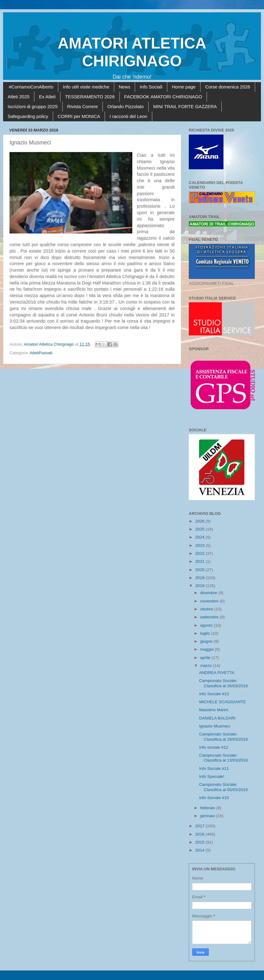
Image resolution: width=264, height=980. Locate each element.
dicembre (209, 593)
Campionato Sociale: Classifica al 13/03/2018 (223, 758)
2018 (200, 586)
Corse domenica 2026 (228, 87)
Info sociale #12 (214, 747)
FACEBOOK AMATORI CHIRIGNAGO (163, 97)
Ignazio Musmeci (215, 726)
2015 (200, 842)
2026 (200, 521)
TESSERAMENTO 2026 (90, 97)
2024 (200, 537)
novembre (210, 601)
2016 (200, 834)
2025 (200, 529)
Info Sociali (151, 87)
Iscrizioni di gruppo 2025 (33, 106)
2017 (200, 826)
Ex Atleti (47, 97)
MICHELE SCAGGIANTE (223, 702)
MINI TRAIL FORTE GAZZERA (185, 106)
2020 (200, 570)
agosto (207, 625)
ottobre (207, 609)
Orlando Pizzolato (126, 106)
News (125, 87)
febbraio (208, 808)
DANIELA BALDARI (217, 718)
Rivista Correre (83, 106)
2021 (200, 561)
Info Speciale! (212, 776)
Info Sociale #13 (214, 694)
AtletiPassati (41, 353)
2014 (200, 850)
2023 (200, 545)
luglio (206, 633)
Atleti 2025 (19, 97)
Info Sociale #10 (214, 798)
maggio (208, 649)
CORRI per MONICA (79, 116)
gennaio (208, 816)
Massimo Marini (214, 710)
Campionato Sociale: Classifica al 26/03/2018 (223, 683)
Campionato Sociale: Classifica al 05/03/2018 (223, 787)
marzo (206, 666)
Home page (184, 87)
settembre (210, 617)
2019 (200, 578)
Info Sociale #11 (214, 768)
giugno (207, 641)
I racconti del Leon (128, 116)
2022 (200, 553)
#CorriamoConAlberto (31, 87)
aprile (206, 658)
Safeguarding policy (28, 116)
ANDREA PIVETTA (217, 673)
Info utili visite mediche (86, 87)
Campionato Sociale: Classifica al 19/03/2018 (223, 737)
